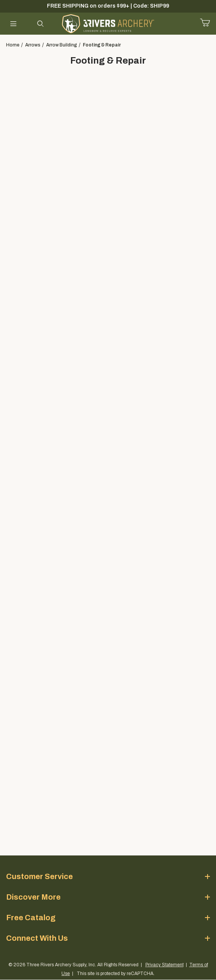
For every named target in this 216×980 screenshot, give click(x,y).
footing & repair (102, 45)
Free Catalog (108, 918)
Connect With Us (108, 938)
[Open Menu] (14, 24)
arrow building (62, 45)
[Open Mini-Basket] (208, 23)
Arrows (33, 45)
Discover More (108, 897)
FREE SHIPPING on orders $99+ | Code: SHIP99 (108, 6)
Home (13, 45)
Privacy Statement (164, 965)
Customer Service (108, 876)
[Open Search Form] (41, 24)
